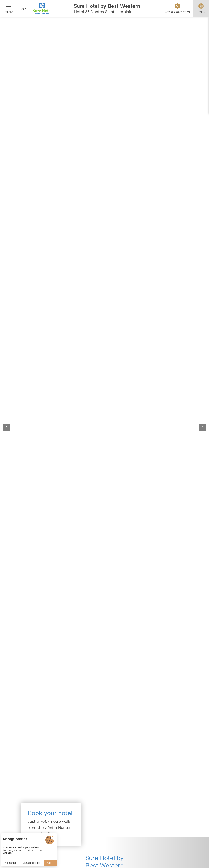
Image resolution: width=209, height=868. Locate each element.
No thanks (10, 863)
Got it (50, 863)
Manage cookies (32, 863)
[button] (7, 427)
